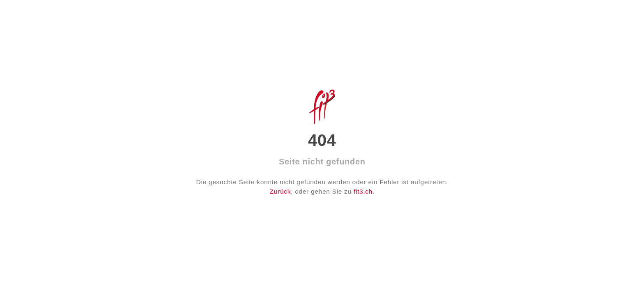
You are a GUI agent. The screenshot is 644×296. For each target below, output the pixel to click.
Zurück (281, 191)
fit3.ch (363, 191)
